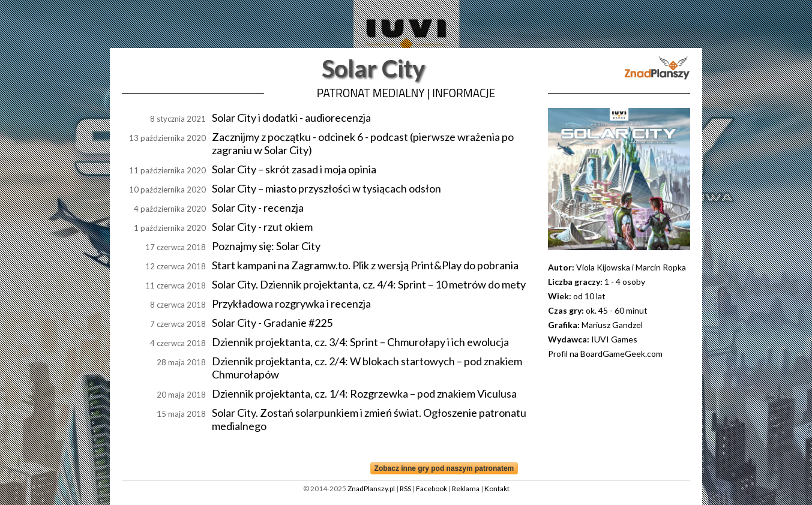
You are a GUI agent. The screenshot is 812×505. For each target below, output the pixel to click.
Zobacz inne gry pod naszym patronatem (444, 468)
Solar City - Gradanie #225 (272, 323)
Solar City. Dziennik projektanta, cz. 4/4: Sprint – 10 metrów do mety (369, 284)
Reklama (466, 489)
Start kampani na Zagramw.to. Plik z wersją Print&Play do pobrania (365, 265)
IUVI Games (614, 339)
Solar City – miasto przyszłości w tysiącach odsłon (326, 188)
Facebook (432, 489)
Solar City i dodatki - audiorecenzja (291, 118)
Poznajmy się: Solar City (266, 246)
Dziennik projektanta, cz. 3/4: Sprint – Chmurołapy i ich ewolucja (360, 342)
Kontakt (497, 489)
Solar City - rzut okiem (262, 227)
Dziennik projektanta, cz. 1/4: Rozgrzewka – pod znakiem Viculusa (364, 393)
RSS (405, 489)
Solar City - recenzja (258, 208)
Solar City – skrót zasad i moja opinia (294, 169)
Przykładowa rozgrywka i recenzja (291, 303)
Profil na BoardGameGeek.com (605, 354)
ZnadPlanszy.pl (371, 489)
